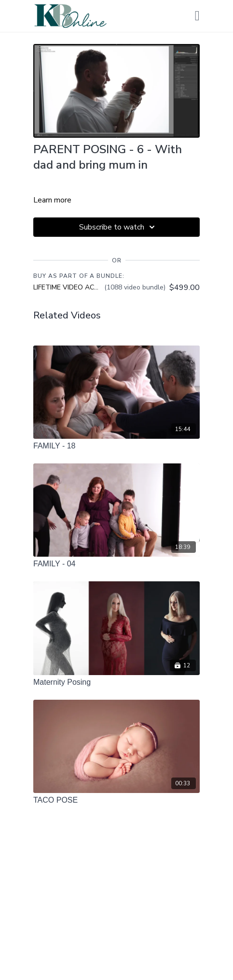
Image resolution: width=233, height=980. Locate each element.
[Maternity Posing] (116, 682)
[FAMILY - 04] (116, 564)
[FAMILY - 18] (116, 446)
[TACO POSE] (116, 800)
